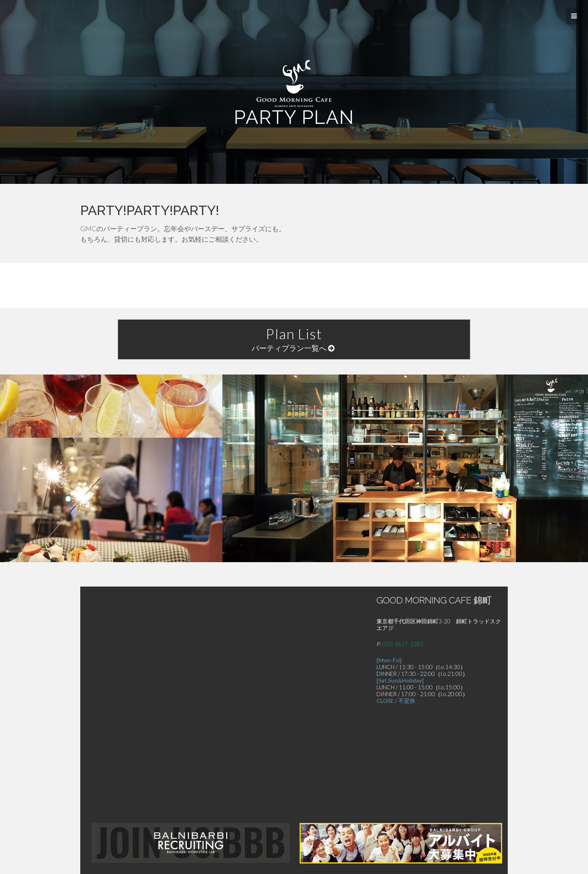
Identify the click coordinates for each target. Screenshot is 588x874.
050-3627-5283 (403, 644)
